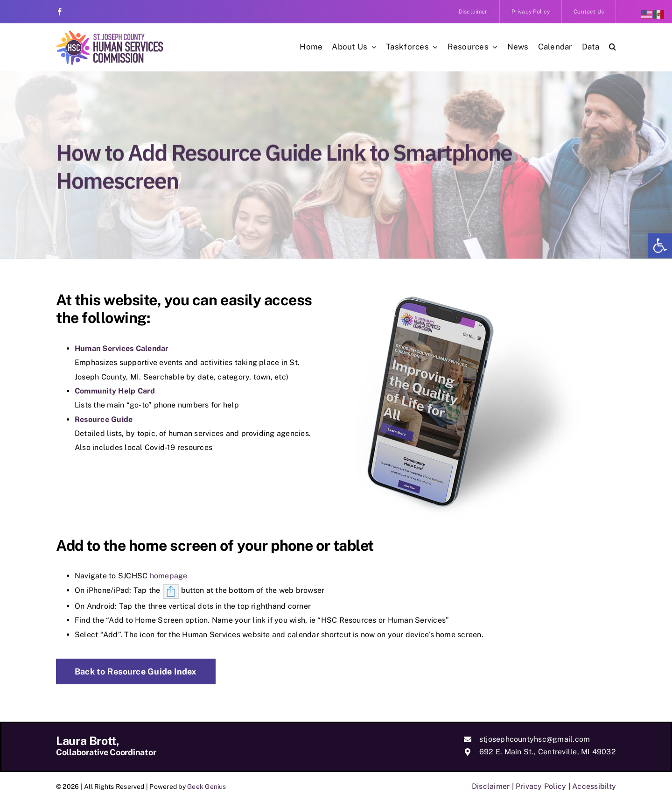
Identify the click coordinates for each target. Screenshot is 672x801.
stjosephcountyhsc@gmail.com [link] (535, 739)
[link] (660, 246)
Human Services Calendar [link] (122, 348)
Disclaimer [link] (491, 786)
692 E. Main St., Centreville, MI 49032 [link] (548, 752)
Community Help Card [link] (115, 391)
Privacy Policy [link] (541, 786)
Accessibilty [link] (594, 786)
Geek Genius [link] (207, 787)
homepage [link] (169, 576)
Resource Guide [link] (104, 419)
